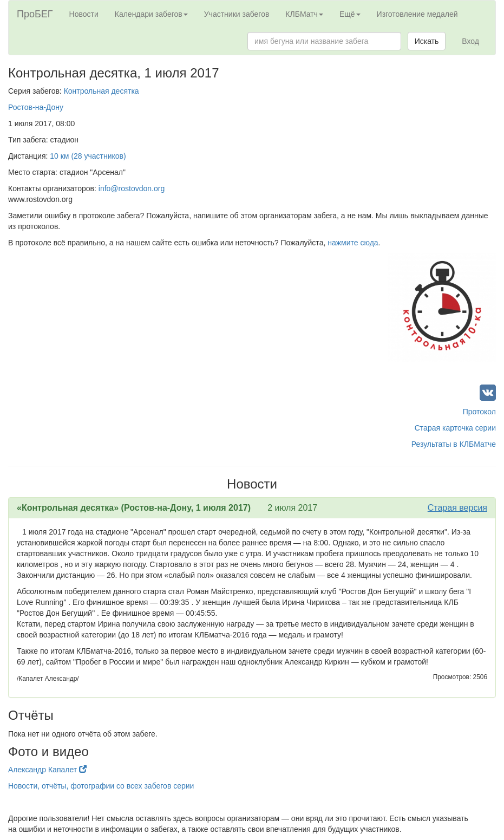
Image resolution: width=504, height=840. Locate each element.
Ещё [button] (350, 14)
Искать (427, 41)
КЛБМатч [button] (304, 14)
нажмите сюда (353, 243)
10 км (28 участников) (88, 156)
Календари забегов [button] (151, 14)
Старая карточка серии (455, 428)
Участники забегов (237, 14)
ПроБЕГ (35, 14)
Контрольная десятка (102, 91)
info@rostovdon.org (132, 188)
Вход (470, 41)
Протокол (479, 412)
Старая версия (457, 508)
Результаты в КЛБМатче (454, 444)
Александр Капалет (47, 770)
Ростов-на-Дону (36, 107)
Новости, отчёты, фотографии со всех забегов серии (101, 786)
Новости (84, 14)
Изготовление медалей (417, 14)
